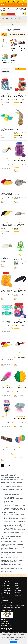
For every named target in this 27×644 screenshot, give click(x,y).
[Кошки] (3, 18)
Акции (16, 585)
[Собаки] (7, 18)
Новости (17, 584)
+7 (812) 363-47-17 (21, 8)
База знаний (18, 590)
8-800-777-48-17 (5, 623)
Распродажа (18, 587)
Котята (9, 25)
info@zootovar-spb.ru (7, 625)
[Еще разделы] (24, 18)
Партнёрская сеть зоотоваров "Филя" (11, 608)
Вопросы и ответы (6, 590)
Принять (13, 642)
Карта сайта (18, 592)
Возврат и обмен (6, 585)
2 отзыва (21, 135)
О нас (3, 597)
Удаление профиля (6, 592)
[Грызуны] (11, 18)
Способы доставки (6, 587)
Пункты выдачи (5, 589)
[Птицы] (20, 18)
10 (25, 465)
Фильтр (20, 69)
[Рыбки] (16, 18)
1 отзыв (7, 103)
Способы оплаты (6, 584)
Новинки (17, 589)
